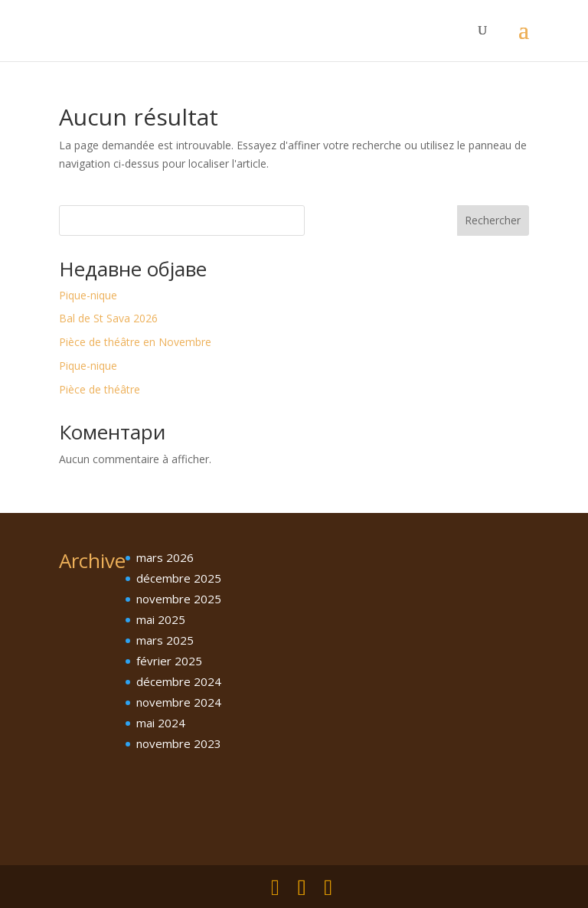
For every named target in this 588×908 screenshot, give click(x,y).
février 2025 (169, 661)
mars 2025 (165, 640)
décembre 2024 (179, 681)
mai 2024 (161, 723)
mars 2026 (165, 557)
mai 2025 (161, 619)
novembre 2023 (179, 743)
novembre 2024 (179, 702)
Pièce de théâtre (100, 389)
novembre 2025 (179, 599)
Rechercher (493, 220)
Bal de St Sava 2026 (108, 318)
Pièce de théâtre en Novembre (135, 342)
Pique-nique (88, 295)
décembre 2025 (179, 578)
